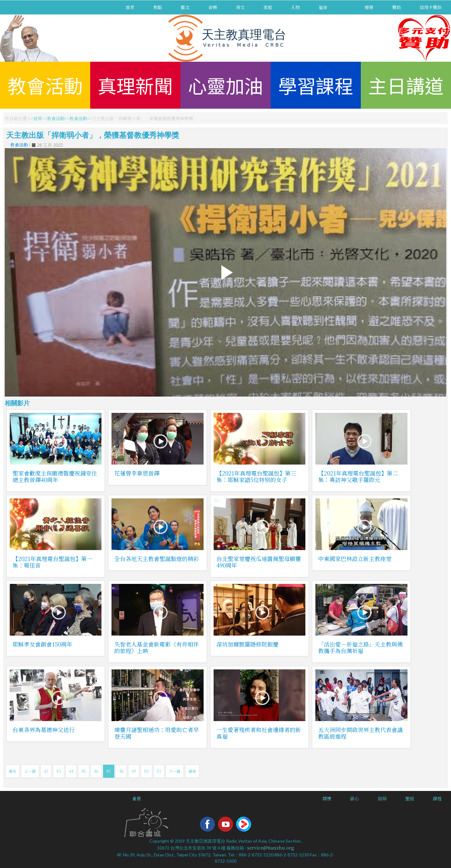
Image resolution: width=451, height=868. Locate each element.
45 (84, 771)
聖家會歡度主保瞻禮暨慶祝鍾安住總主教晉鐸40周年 (55, 476)
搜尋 (369, 7)
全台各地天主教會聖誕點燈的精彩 (157, 559)
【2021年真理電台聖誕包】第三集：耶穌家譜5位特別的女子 (256, 476)
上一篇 (30, 771)
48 (121, 771)
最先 (13, 771)
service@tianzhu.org (271, 848)
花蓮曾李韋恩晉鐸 (137, 473)
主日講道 (406, 85)
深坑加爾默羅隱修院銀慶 (247, 644)
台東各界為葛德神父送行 (44, 730)
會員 (137, 798)
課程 (437, 798)
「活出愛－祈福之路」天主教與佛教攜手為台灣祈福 (360, 647)
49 (134, 771)
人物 (295, 7)
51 (159, 771)
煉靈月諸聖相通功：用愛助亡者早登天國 (157, 733)
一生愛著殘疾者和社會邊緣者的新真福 (259, 733)
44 (71, 771)
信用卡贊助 (431, 7)
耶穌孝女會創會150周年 (42, 644)
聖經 (410, 798)
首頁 (130, 7)
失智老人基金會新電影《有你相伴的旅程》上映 (157, 647)
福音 (323, 7)
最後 (192, 771)
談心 (355, 798)
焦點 (158, 7)
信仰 (382, 798)
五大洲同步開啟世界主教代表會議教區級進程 (360, 733)
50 (146, 771)
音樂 (213, 7)
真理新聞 (135, 85)
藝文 (185, 7)
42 (46, 771)
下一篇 (175, 771)
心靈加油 (225, 85)
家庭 (268, 7)
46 (96, 771)
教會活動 (45, 85)
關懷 (327, 798)
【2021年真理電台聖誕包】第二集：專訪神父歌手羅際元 (358, 476)
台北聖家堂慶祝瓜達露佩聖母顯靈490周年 (259, 562)
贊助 (397, 7)
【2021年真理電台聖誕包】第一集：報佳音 (52, 562)
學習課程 (316, 85)
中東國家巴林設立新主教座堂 (355, 559)
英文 (240, 7)
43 (59, 771)
